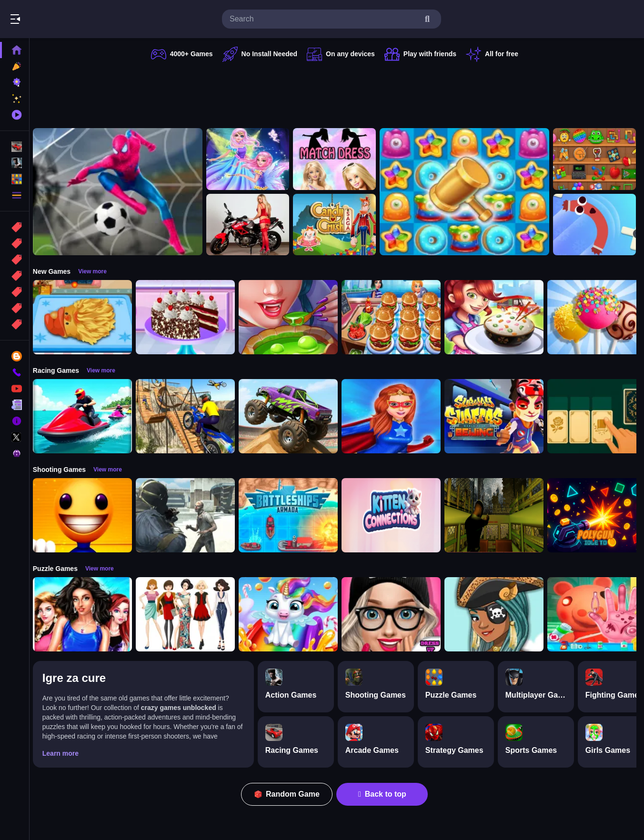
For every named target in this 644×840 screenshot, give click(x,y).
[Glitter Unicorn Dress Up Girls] (293, 614)
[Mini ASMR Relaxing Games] (600, 159)
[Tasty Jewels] (470, 192)
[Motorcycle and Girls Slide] (253, 225)
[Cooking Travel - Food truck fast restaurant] (396, 317)
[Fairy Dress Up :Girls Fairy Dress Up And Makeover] (499, 614)
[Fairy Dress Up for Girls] (253, 159)
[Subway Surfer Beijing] (499, 416)
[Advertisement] (337, 93)
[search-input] (324, 19)
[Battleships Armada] (293, 515)
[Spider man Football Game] (123, 192)
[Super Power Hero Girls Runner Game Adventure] (396, 416)
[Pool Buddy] (88, 515)
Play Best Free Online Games (61, 19)
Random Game (290, 794)
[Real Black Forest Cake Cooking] (191, 317)
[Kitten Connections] (396, 515)
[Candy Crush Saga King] (340, 225)
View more (98, 271)
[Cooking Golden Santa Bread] (88, 317)
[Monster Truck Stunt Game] (293, 416)
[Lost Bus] (499, 515)
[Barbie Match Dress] (340, 159)
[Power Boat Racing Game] (88, 416)
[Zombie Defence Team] (191, 515)
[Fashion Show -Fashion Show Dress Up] (88, 614)
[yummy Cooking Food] (499, 317)
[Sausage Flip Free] (600, 225)
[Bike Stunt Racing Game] (191, 416)
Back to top (385, 794)
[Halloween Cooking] (293, 317)
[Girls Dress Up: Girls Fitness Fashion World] (396, 614)
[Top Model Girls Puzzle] (191, 614)
